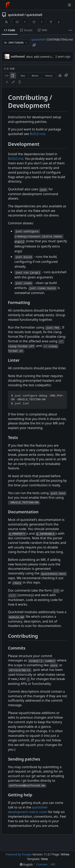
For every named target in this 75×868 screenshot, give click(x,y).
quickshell (16, 15)
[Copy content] (66, 75)
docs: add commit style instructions (49, 57)
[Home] (8, 5)
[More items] (70, 30)
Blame (35, 76)
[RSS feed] (6, 22)
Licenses (42, 864)
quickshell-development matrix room (28, 810)
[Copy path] (34, 45)
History (49, 76)
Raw (23, 76)
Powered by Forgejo (19, 854)
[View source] (7, 75)
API (53, 864)
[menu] (26, 865)
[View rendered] (13, 75)
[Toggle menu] (69, 5)
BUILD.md (37, 134)
